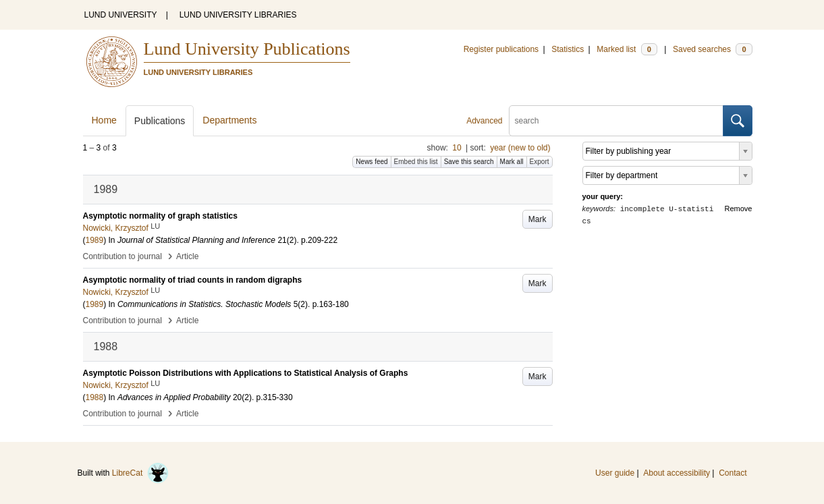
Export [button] (540, 162)
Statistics (568, 49)
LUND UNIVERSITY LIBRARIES (238, 15)
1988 (95, 397)
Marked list (627, 49)
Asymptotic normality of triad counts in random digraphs (193, 280)
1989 (95, 240)
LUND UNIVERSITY (121, 15)
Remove (739, 208)
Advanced (484, 121)
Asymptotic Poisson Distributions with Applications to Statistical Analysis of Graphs (246, 373)
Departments (229, 120)
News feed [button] (372, 162)
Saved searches (713, 49)
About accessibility (677, 473)
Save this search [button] (469, 162)
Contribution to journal (122, 256)
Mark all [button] (512, 162)
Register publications (501, 49)
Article (187, 256)
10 (457, 148)
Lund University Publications (247, 49)
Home (104, 120)
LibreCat (140, 473)
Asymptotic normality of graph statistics (160, 216)
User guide (615, 473)
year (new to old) (520, 148)
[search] (616, 121)
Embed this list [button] (416, 162)
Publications (160, 121)
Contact (733, 473)
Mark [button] (538, 219)
